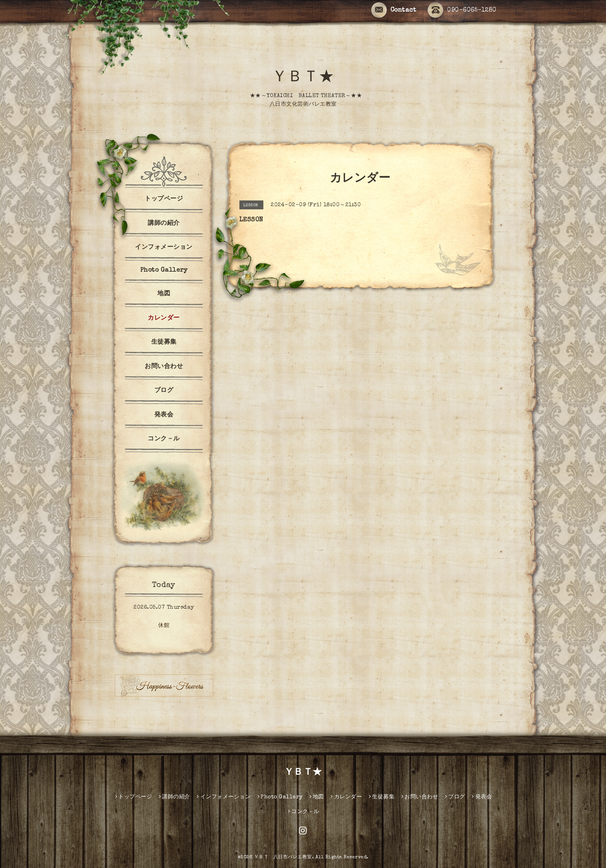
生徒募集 (164, 342)
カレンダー (164, 318)
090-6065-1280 (462, 10)
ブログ (164, 391)
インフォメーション (164, 248)
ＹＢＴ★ (303, 78)
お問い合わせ (164, 367)
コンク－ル (164, 439)
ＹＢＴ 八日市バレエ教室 (283, 858)
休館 (164, 626)
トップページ (164, 199)
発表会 (164, 415)
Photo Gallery (164, 271)
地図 (164, 294)
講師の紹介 (164, 224)
